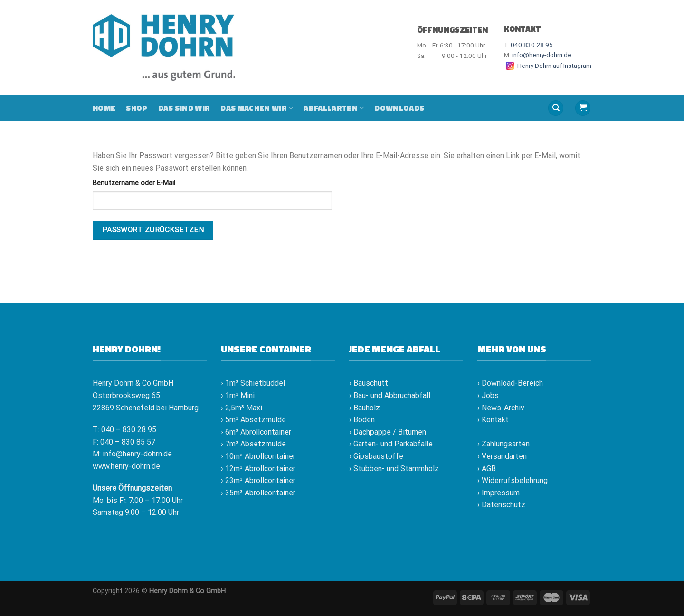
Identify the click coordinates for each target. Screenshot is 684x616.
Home (104, 108)
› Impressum (499, 493)
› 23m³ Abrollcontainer (258, 480)
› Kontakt (493, 420)
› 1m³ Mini (238, 395)
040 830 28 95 (532, 45)
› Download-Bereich (510, 383)
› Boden (362, 420)
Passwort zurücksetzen (153, 230)
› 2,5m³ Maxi (242, 408)
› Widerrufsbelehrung (513, 480)
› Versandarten (502, 456)
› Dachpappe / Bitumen (388, 432)
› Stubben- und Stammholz (394, 469)
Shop (137, 108)
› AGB (487, 469)
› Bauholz (365, 408)
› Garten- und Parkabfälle (391, 444)
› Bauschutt (369, 383)
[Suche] (556, 108)
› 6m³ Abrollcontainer (256, 432)
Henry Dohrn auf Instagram (548, 66)
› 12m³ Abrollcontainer (258, 469)
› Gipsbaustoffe (376, 456)
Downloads (399, 108)
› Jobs (488, 395)
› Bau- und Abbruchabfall (390, 395)
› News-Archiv (501, 408)
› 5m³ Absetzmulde (253, 420)
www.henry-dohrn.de (126, 466)
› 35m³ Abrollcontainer (258, 493)
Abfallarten (334, 108)
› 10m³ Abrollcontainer (258, 456)
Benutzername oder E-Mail (134, 183)
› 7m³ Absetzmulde (253, 444)
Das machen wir (257, 108)
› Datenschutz (501, 505)
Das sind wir (184, 108)
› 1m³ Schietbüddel (253, 383)
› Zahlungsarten (503, 444)
